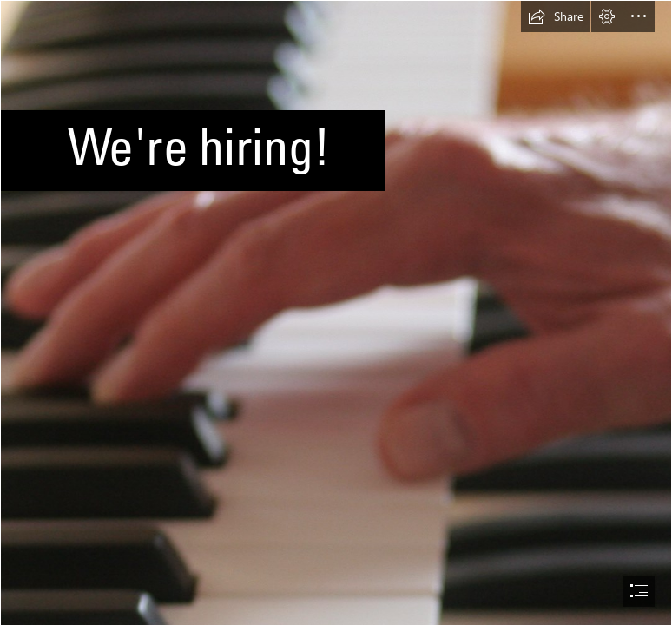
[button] (556, 16)
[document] (336, 312)
